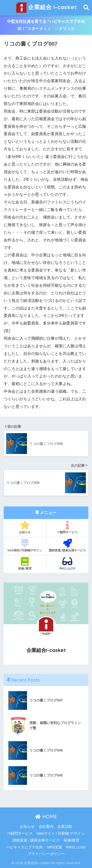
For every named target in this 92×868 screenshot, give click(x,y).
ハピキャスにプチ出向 (25, 847)
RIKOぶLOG (68, 564)
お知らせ (25, 527)
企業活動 (65, 827)
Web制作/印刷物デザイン (25, 545)
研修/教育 (25, 564)
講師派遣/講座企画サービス (68, 545)
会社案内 (46, 827)
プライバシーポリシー (46, 854)
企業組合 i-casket (47, 8)
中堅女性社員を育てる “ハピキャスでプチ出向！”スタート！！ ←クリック (46, 25)
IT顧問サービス (68, 527)
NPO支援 (54, 847)
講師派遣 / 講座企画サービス (36, 840)
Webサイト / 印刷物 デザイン (61, 833)
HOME (46, 817)
